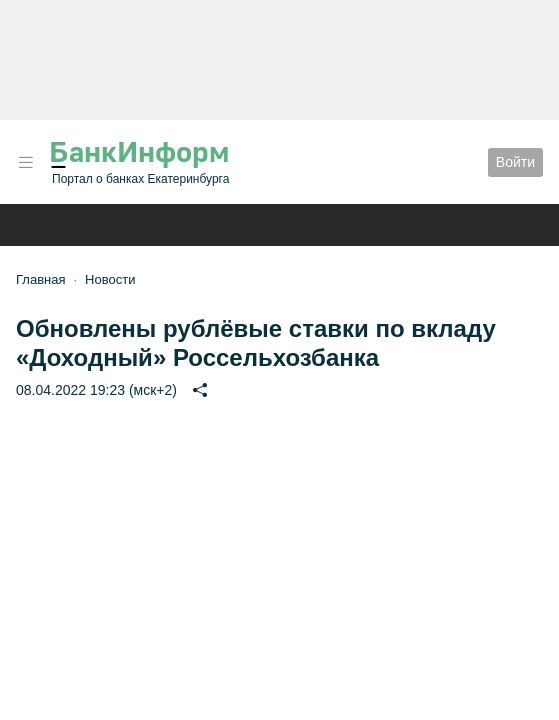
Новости (110, 279)
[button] (26, 162)
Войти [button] (515, 162)
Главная (40, 279)
